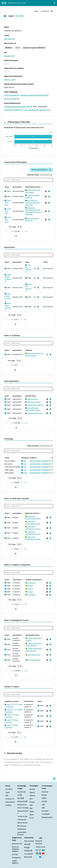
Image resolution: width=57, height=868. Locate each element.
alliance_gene (10, 80)
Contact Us (10, 799)
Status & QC (22, 805)
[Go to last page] (26, 231)
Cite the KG (22, 820)
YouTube (28, 854)
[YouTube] (43, 853)
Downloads (22, 792)
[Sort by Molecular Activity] (40, 513)
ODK (43, 808)
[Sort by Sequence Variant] (20, 701)
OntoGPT (45, 811)
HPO (31, 799)
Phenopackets (47, 817)
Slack (27, 844)
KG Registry (16, 858)
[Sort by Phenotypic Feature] (42, 187)
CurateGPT (46, 814)
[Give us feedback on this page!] (54, 779)
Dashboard (22, 829)
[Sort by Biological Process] (41, 635)
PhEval (44, 795)
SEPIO (32, 815)
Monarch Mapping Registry (15, 849)
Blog (27, 847)
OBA (31, 805)
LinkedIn (28, 851)
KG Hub (15, 854)
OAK (43, 805)
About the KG (22, 823)
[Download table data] (16, 236)
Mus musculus (9, 39)
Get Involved (29, 841)
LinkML (44, 798)
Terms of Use (22, 816)
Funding (8, 805)
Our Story (9, 789)
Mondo (32, 789)
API (20, 795)
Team (7, 792)
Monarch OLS (17, 844)
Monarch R (22, 801)
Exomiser (45, 792)
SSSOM (44, 801)
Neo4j (21, 798)
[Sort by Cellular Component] (43, 579)
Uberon (32, 792)
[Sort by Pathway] (33, 350)
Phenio (32, 802)
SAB (7, 796)
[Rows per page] (20, 227)
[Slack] (40, 850)
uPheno (32, 796)
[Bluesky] (40, 857)
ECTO (32, 818)
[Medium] (43, 850)
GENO (32, 812)
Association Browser (22, 833)
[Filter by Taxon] (40, 175)
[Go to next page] (22, 231)
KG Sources (22, 826)
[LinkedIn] (40, 853)
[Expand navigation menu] (54, 3)
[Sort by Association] (23, 187)
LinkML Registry (15, 862)
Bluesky (28, 857)
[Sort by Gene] (10, 187)
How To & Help (23, 808)
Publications (10, 802)
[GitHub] (37, 853)
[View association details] (49, 191)
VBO (31, 808)
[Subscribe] (37, 850)
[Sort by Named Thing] (37, 396)
